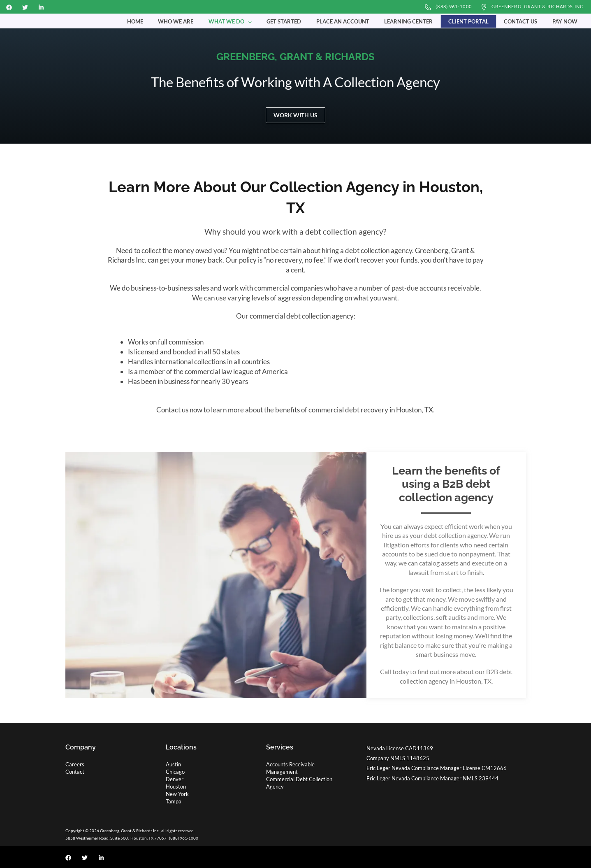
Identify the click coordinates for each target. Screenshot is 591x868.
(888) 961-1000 (453, 6)
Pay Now (567, 21)
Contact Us (527, 21)
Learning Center (422, 21)
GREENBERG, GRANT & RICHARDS (295, 57)
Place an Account (360, 21)
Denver (175, 779)
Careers (75, 764)
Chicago (175, 772)
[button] (274, 21)
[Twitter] (25, 7)
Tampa (174, 801)
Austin (173, 764)
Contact (75, 772)
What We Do (256, 21)
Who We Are (206, 21)
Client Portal (478, 21)
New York (177, 794)
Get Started (306, 21)
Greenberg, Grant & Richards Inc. (538, 6)
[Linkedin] (41, 7)
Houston (176, 787)
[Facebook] (9, 7)
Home (170, 21)
